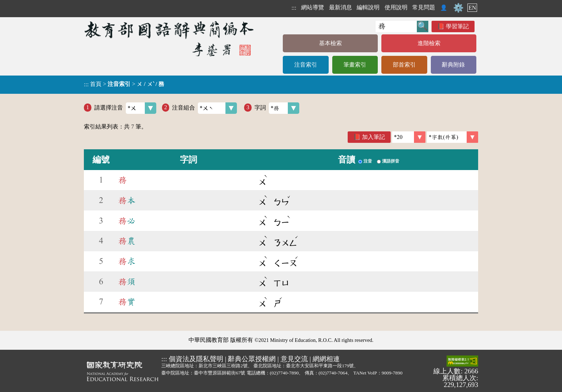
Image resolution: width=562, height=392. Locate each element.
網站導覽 (313, 7)
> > (124, 84)
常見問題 (424, 7)
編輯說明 (368, 7)
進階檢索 (429, 43)
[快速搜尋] (396, 26)
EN (472, 8)
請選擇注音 (125, 108)
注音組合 (204, 108)
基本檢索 (330, 43)
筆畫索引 (355, 65)
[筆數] (409, 137)
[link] (453, 137)
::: (294, 8)
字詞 (277, 108)
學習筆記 (457, 26)
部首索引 (404, 65)
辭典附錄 (453, 65)
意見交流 (294, 359)
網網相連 (326, 359)
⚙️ (458, 8)
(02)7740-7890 (284, 373)
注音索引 (306, 65)
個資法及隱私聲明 (196, 359)
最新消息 (340, 7)
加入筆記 (373, 137)
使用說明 (396, 7)
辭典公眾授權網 (252, 359)
